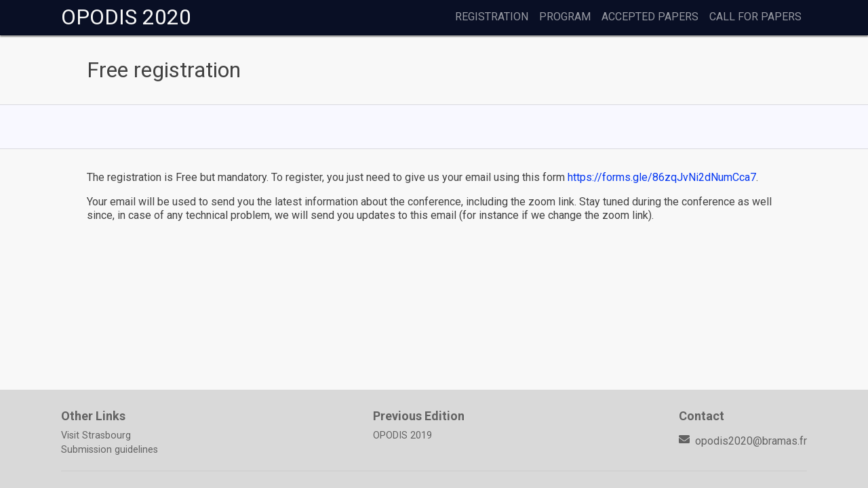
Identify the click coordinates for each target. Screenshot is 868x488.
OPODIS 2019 (402, 435)
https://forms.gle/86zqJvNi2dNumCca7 (662, 177)
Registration (492, 17)
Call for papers (755, 17)
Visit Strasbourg (96, 435)
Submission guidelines (110, 450)
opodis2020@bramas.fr (743, 441)
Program (565, 17)
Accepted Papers (650, 17)
